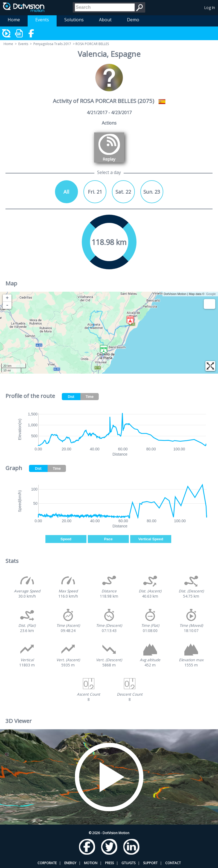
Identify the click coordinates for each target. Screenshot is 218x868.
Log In (210, 8)
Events (42, 20)
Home (14, 20)
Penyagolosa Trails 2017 (52, 44)
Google (211, 294)
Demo (133, 20)
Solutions (74, 20)
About (105, 20)
